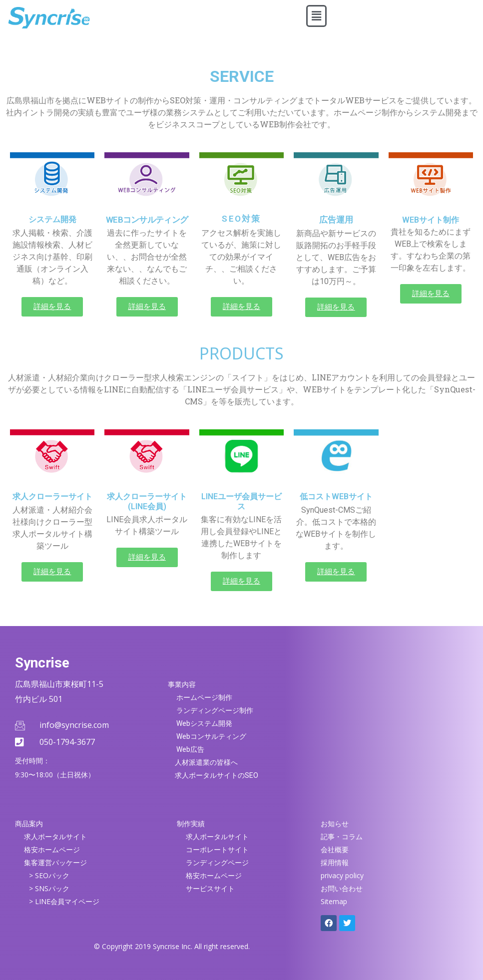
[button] (316, 16)
